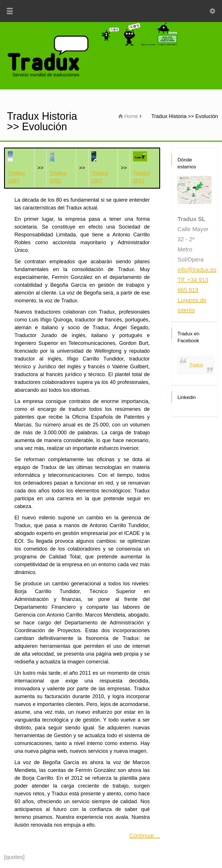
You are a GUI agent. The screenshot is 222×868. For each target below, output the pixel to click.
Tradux (196, 365)
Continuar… (145, 836)
